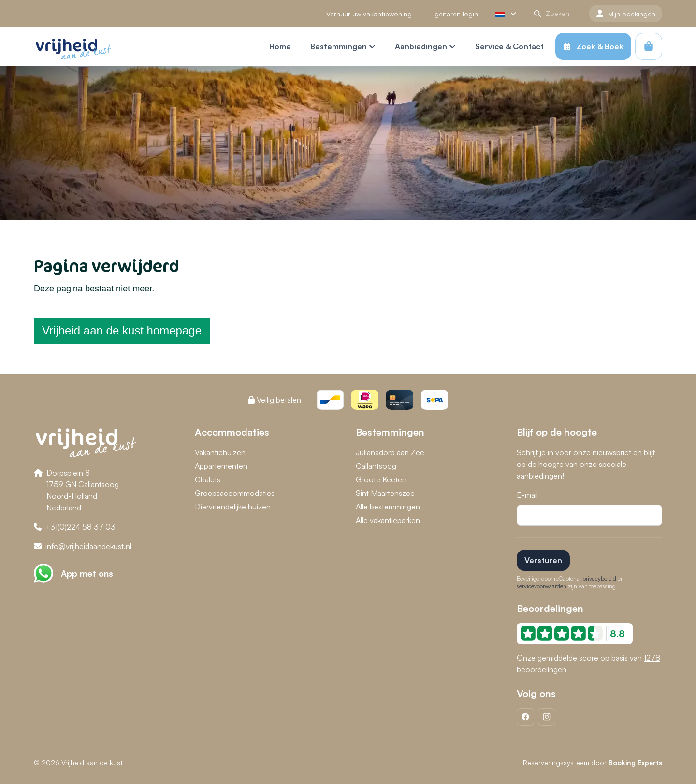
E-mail (527, 495)
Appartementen (221, 466)
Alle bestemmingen (388, 507)
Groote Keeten (381, 479)
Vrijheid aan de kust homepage (122, 330)
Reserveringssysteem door (593, 762)
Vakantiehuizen (220, 452)
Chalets (208, 479)
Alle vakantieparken (388, 520)
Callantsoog (376, 466)
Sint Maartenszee (385, 493)
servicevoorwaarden (542, 586)
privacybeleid (599, 578)
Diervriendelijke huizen (233, 507)
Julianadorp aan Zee (390, 452)
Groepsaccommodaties (235, 493)
